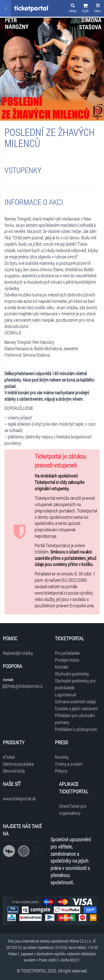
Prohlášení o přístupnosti (76, 729)
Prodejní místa (67, 660)
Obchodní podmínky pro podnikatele (75, 684)
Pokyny (61, 771)
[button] (85, 9)
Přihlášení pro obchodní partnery (75, 719)
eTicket (9, 757)
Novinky (62, 757)
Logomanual (65, 695)
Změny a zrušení (69, 764)
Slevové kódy (14, 771)
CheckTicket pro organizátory (73, 809)
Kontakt (62, 667)
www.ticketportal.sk (19, 799)
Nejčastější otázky (18, 653)
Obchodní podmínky (72, 674)
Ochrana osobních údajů (75, 701)
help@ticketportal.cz (23, 686)
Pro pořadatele (67, 653)
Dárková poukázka (18, 764)
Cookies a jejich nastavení (76, 708)
